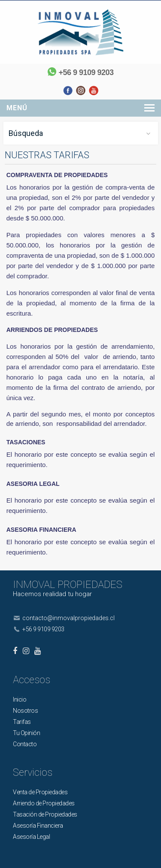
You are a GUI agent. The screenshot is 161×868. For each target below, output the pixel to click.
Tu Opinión (26, 733)
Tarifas (22, 722)
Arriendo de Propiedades (44, 803)
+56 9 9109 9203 (86, 72)
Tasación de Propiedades (45, 814)
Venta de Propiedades (40, 792)
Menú (17, 108)
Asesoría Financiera (38, 826)
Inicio (20, 699)
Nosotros (25, 711)
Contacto (25, 744)
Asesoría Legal (31, 837)
